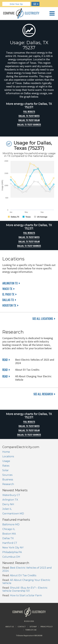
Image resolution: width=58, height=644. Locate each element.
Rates (6, 466)
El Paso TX (8, 294)
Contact (22, 627)
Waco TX (7, 289)
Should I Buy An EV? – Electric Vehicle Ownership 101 (25, 589)
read (5, 360)
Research (8, 484)
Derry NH (8, 504)
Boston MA (9, 534)
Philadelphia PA (12, 552)
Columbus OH (11, 557)
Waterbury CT (11, 495)
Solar (5, 470)
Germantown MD (13, 514)
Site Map (33, 627)
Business (8, 480)
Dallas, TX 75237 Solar (29, 120)
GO (35, 4)
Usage (6, 461)
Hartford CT (10, 543)
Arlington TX (10, 283)
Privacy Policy (47, 627)
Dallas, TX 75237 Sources (29, 125)
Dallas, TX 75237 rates (29, 116)
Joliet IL (7, 509)
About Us (10, 627)
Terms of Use (31, 630)
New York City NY (13, 548)
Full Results (29, 112)
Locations (8, 456)
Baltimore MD (11, 524)
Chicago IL (9, 529)
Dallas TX (8, 300)
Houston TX (9, 305)
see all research (43, 394)
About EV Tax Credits (23, 575)
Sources (7, 475)
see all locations (43, 319)
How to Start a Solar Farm (26, 595)
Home (6, 452)
